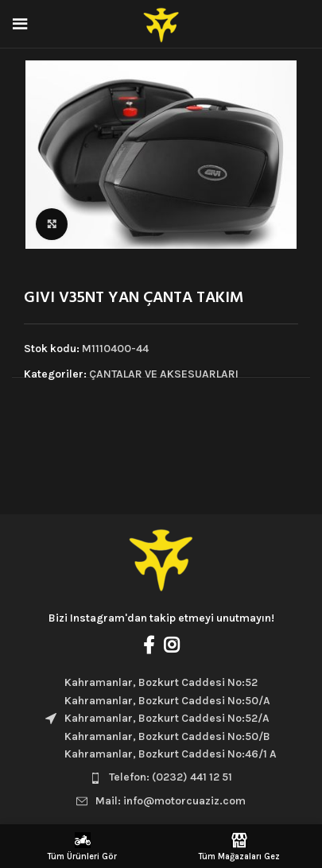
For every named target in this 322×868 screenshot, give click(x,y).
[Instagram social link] (171, 645)
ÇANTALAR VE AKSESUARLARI (164, 374)
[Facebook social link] (149, 645)
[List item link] (161, 777)
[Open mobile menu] (20, 24)
